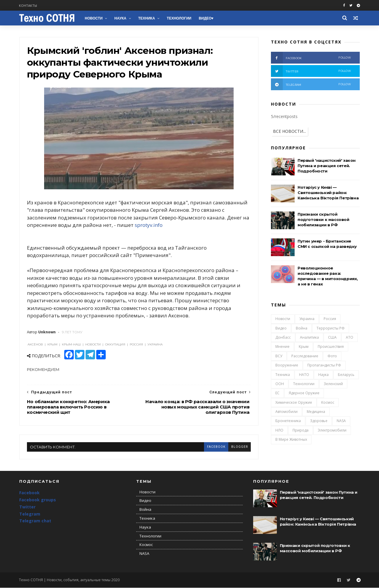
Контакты (28, 5)
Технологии (179, 18)
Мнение (282, 347)
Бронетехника (288, 421)
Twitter (27, 507)
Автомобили (286, 412)
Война (302, 328)
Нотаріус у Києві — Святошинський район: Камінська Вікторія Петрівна (328, 193)
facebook (214, 447)
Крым (304, 347)
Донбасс (283, 338)
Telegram (30, 514)
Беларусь (346, 375)
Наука (121, 18)
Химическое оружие (294, 402)
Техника (147, 18)
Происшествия (331, 347)
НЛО (279, 430)
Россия (330, 319)
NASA (341, 421)
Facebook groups (38, 500)
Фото (332, 356)
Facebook (29, 493)
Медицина (316, 412)
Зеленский (333, 384)
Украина (307, 319)
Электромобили (332, 430)
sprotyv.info (156, 226)
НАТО (304, 375)
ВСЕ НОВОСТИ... (289, 131)
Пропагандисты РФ (324, 365)
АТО (350, 338)
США (332, 338)
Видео (205, 18)
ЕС (277, 393)
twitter (311, 71)
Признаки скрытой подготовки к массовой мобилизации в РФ (323, 219)
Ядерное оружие (304, 393)
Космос (328, 402)
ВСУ (279, 356)
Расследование (305, 356)
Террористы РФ (331, 328)
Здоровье (319, 421)
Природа (301, 430)
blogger (237, 447)
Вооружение (287, 365)
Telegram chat (35, 521)
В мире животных (291, 440)
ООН (280, 384)
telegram (311, 84)
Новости (94, 18)
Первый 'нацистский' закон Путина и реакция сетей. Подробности (327, 166)
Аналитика (309, 338)
